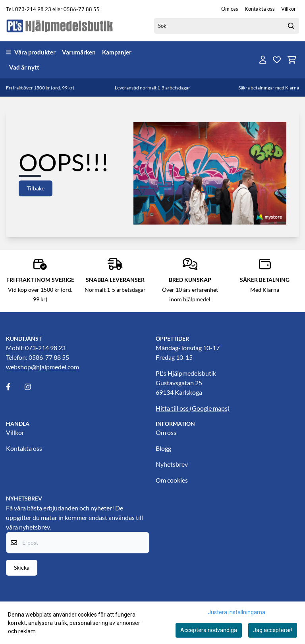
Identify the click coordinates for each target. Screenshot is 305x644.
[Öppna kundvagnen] (292, 60)
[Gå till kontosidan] (263, 60)
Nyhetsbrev (172, 464)
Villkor (289, 9)
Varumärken (79, 52)
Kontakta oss (260, 9)
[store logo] (60, 26)
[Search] (291, 26)
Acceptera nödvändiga (209, 630)
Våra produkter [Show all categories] (31, 52)
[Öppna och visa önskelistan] (277, 60)
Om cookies (172, 480)
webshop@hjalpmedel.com (42, 367)
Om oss (230, 9)
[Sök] (227, 26)
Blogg (163, 448)
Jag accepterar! (273, 630)
